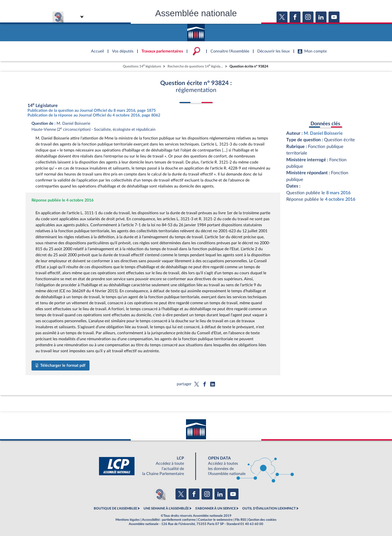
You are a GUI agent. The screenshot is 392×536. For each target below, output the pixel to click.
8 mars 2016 (338, 193)
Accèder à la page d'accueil (196, 31)
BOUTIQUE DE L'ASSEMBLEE (115, 508)
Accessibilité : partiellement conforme (169, 520)
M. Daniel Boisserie (323, 133)
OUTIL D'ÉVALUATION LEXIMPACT (269, 508)
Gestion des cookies (262, 520)
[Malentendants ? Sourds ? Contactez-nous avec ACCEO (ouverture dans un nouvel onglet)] (159, 494)
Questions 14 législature (142, 66)
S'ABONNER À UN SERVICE (215, 508)
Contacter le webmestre (215, 520)
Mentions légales (128, 520)
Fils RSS (240, 520)
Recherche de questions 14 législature (196, 66)
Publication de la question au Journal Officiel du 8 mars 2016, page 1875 (92, 110)
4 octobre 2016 (340, 199)
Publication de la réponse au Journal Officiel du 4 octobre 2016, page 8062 (94, 115)
